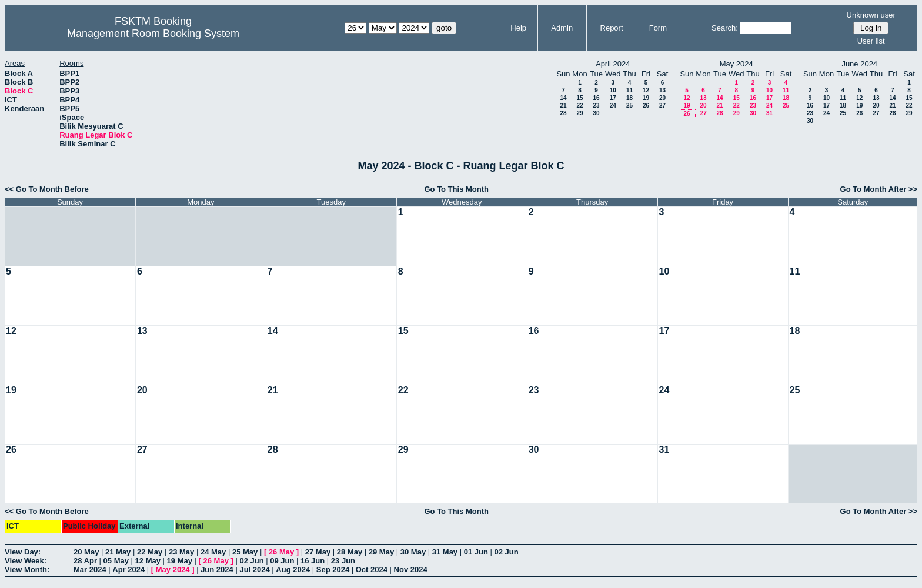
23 (596, 106)
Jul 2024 (254, 569)
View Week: (26, 561)
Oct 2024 (372, 569)
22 (579, 106)
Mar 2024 (90, 569)
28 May (350, 552)
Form (658, 28)
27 (662, 106)
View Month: (27, 569)
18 (629, 98)
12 (646, 90)
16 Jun (313, 561)
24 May (213, 552)
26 (646, 106)
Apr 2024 (128, 569)
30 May (413, 552)
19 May (180, 561)
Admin (562, 28)
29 (579, 113)
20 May (86, 552)
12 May (148, 561)
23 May (181, 552)
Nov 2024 (411, 569)
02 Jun (507, 552)
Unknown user (871, 15)
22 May (150, 552)
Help (518, 28)
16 (596, 98)
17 (613, 98)
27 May (318, 552)
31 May (445, 552)
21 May (118, 552)
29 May (381, 552)
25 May (245, 552)
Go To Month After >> (879, 189)
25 (629, 106)
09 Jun (282, 561)
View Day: (23, 552)
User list (871, 41)
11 (629, 90)
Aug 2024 (293, 569)
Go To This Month (456, 189)
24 (613, 106)
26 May (281, 552)
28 (563, 113)
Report (612, 28)
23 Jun (343, 561)
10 (613, 90)
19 (646, 98)
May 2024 (173, 569)
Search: (725, 28)
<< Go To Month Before (47, 189)
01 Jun (476, 552)
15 (579, 98)
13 (662, 90)
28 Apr (85, 561)
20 (662, 98)
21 (563, 106)
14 (563, 98)
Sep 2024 (333, 569)
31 (769, 113)
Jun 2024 (217, 569)
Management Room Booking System (153, 34)
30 (596, 113)
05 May (116, 561)
